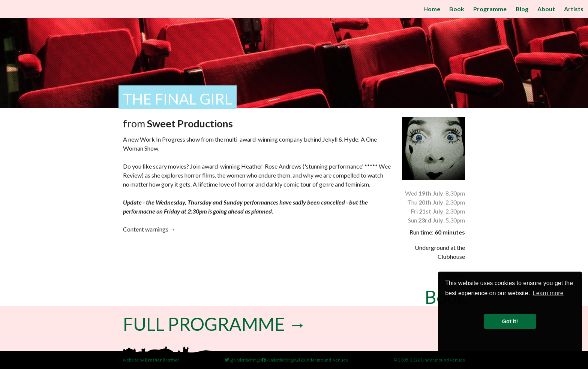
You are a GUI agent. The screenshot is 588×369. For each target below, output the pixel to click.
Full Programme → (215, 324)
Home (432, 9)
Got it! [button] (510, 321)
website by (151, 360)
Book (457, 9)
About (546, 9)
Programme (490, 9)
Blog (522, 9)
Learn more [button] (548, 293)
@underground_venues (322, 360)
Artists (574, 9)
